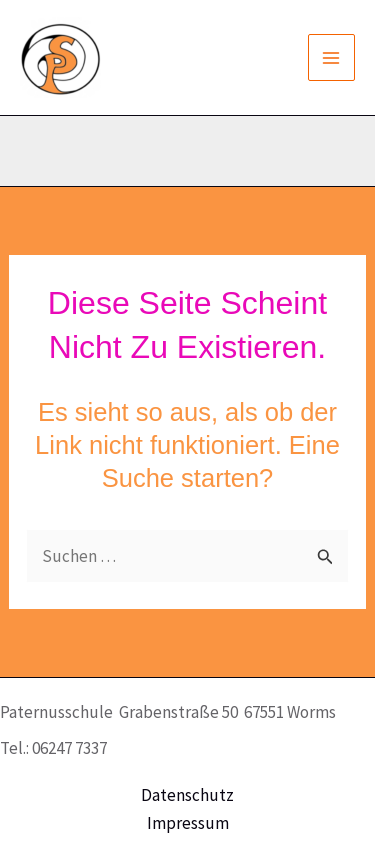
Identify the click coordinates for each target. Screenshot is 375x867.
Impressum (188, 823)
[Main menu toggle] (332, 58)
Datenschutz (187, 795)
